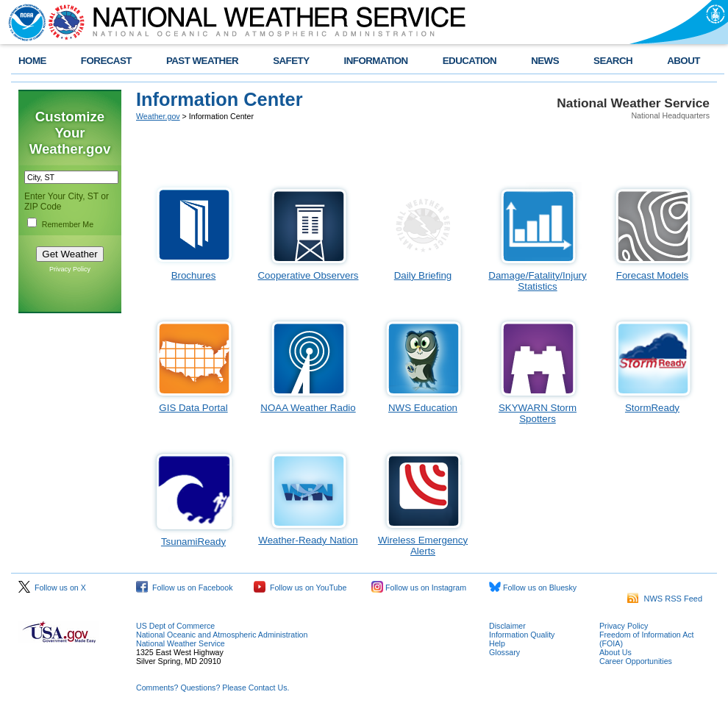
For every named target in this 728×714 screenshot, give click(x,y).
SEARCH (613, 61)
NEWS (545, 61)
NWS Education (423, 408)
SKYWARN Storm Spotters (538, 413)
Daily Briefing (423, 275)
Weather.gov (158, 116)
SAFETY (291, 61)
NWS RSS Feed (665, 599)
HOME (32, 61)
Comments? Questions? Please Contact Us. (213, 688)
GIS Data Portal (193, 408)
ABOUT (684, 61)
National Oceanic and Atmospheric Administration (222, 635)
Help (497, 643)
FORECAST (106, 61)
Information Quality (522, 635)
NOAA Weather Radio (308, 408)
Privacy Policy (70, 269)
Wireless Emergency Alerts (423, 546)
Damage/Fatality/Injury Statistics (537, 281)
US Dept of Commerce (175, 626)
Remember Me (68, 224)
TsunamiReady (193, 542)
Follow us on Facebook (185, 588)
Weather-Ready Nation (308, 540)
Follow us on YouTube (300, 588)
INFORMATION (376, 61)
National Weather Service (181, 643)
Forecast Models (653, 275)
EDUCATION (470, 61)
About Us (615, 652)
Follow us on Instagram (419, 588)
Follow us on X (52, 588)
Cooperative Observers (308, 275)
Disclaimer (507, 626)
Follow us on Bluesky (533, 588)
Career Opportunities (636, 661)
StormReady (652, 408)
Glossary (504, 652)
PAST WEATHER (202, 61)
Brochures (194, 275)
